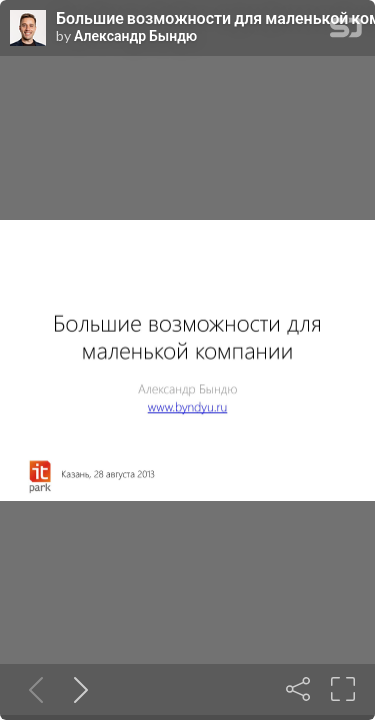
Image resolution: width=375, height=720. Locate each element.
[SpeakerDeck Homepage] (346, 31)
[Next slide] (77, 689)
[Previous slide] (32, 689)
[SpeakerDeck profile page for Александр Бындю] (28, 29)
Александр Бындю (135, 36)
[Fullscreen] (343, 689)
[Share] (298, 689)
